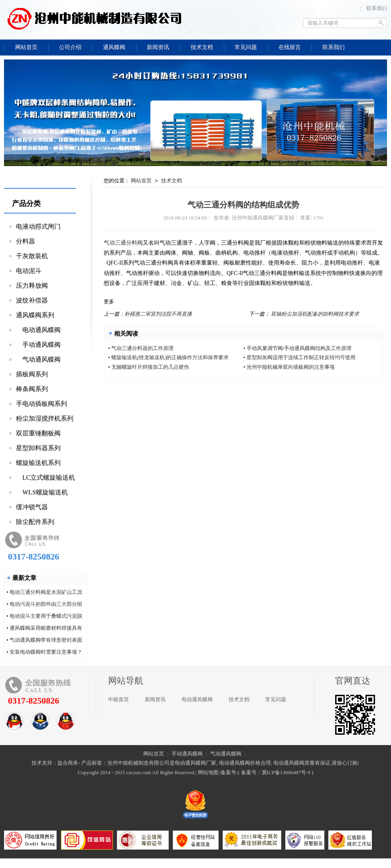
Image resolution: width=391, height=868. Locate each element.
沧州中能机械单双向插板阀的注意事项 (291, 367)
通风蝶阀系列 (35, 315)
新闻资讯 (155, 699)
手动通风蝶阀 (38, 345)
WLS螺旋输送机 (42, 492)
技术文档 (172, 181)
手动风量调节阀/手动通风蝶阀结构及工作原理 (299, 348)
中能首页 (118, 699)
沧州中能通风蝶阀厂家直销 (94, 18)
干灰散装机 (32, 256)
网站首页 (141, 181)
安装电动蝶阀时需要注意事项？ (46, 652)
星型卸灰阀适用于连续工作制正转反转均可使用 (301, 357)
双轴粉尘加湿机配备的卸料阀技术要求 (315, 314)
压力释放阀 (32, 286)
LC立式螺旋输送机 (45, 477)
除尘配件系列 (35, 522)
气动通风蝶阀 (38, 359)
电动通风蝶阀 (38, 330)
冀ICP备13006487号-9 (286, 772)
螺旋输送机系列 (38, 463)
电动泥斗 (29, 271)
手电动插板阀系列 (41, 404)
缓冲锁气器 (32, 507)
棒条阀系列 (32, 389)
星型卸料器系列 (38, 448)
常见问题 (276, 699)
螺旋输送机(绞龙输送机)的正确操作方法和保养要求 (170, 357)
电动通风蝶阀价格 (240, 763)
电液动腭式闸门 (38, 226)
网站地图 (208, 772)
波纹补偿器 (32, 300)
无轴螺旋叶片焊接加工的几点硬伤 (150, 367)
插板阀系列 (32, 374)
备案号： (251, 772)
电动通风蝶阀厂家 (195, 763)
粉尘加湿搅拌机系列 (45, 418)
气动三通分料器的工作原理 (142, 348)
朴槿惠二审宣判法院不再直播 (158, 314)
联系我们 (377, 8)
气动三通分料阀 (123, 243)
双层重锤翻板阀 (38, 433)
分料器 (26, 241)
